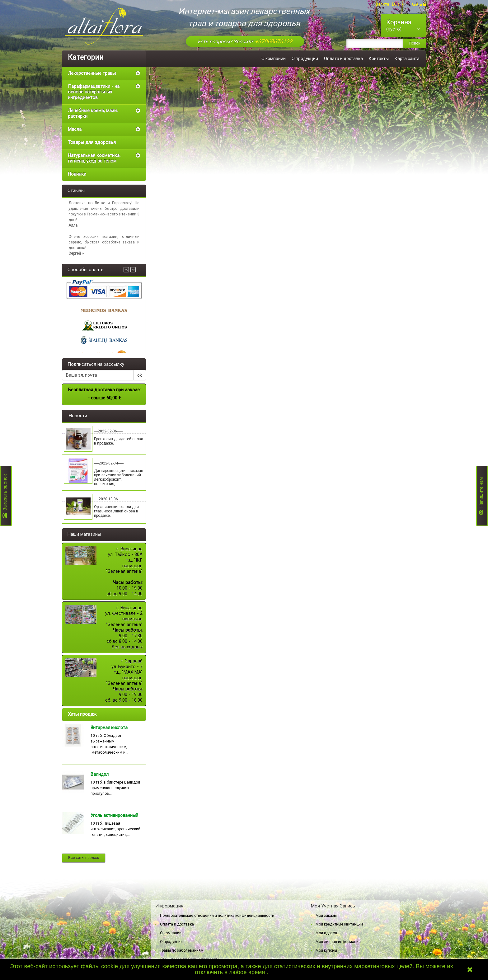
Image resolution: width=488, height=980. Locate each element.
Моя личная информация (338, 942)
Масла (75, 129)
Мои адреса (326, 933)
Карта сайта (407, 59)
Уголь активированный (114, 815)
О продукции (305, 59)
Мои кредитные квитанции (339, 924)
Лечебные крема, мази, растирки (93, 113)
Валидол (100, 774)
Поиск (415, 43)
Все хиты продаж (84, 858)
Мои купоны (326, 950)
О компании (274, 59)
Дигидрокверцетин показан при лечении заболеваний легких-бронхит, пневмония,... (119, 477)
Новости (78, 416)
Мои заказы (326, 916)
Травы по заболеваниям (182, 950)
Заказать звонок (5, 496)
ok (140, 375)
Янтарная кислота (109, 728)
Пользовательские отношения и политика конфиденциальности (217, 916)
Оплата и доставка (343, 59)
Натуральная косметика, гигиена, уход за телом (94, 158)
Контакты (379, 59)
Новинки (77, 174)
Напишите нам (481, 496)
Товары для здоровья (92, 142)
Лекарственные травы (92, 73)
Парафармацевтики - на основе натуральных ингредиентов (94, 92)
